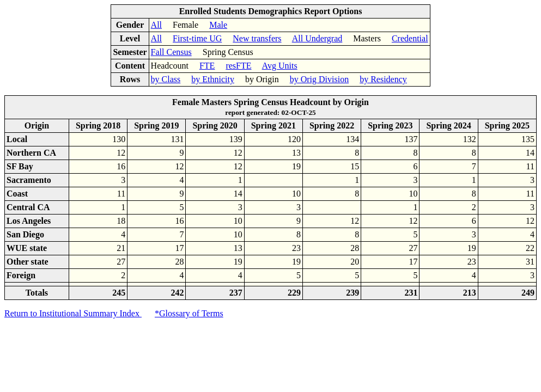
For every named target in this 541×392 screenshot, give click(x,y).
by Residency (383, 79)
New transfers (257, 38)
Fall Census (171, 52)
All (156, 25)
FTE (207, 66)
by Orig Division (319, 79)
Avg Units (280, 66)
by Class (166, 79)
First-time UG (197, 38)
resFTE (238, 66)
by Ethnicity (213, 79)
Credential (410, 38)
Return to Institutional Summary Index (73, 313)
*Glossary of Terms (189, 313)
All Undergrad (317, 38)
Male (218, 25)
